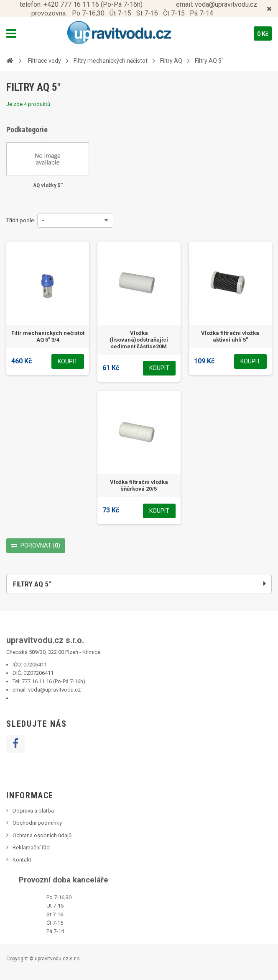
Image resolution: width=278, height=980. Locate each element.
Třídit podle (20, 220)
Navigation (11, 33)
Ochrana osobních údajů (42, 835)
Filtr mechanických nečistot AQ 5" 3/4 (48, 336)
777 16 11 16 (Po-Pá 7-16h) (54, 681)
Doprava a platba (33, 811)
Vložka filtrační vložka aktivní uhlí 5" (230, 336)
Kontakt (22, 860)
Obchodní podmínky (37, 823)
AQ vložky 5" (48, 185)
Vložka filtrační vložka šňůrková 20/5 (139, 485)
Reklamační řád (31, 848)
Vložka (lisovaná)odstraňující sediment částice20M (139, 340)
